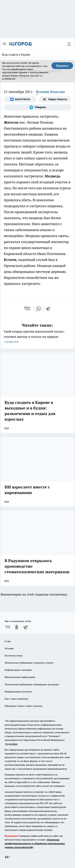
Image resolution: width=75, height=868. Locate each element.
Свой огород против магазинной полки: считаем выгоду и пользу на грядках (37, 337)
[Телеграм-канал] (37, 107)
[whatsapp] (39, 309)
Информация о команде (18, 670)
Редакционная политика (18, 692)
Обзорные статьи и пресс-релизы (23, 706)
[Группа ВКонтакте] (20, 99)
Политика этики (14, 656)
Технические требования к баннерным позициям (32, 684)
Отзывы (9, 648)
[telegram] (49, 309)
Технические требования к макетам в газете (29, 663)
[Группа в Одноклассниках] (17, 627)
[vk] (27, 309)
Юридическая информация (20, 677)
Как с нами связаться (16, 699)
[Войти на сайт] (69, 44)
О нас (8, 641)
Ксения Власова (50, 92)
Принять (62, 66)
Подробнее (11, 744)
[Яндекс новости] (55, 99)
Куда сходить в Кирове (16, 55)
